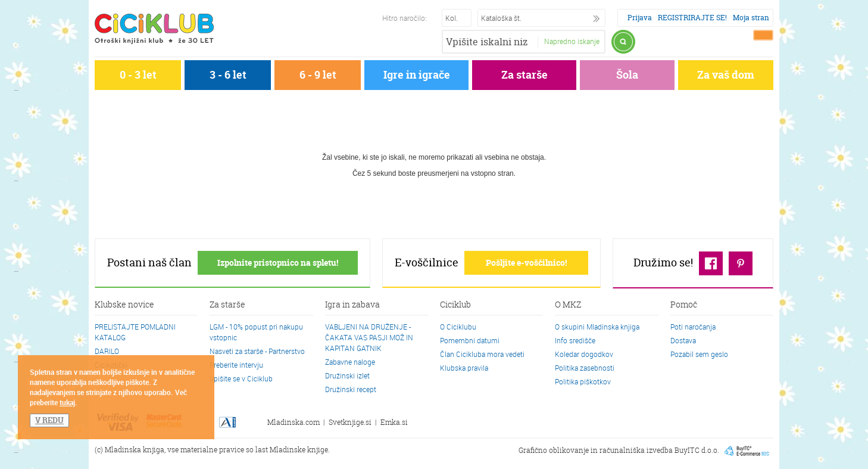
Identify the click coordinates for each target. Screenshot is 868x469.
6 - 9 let (318, 75)
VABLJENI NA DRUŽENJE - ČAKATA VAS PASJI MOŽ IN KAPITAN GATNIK (369, 337)
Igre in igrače (417, 75)
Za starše (524, 75)
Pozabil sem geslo (699, 354)
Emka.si (394, 422)
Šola (627, 75)
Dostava (683, 340)
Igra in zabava (352, 305)
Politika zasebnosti (585, 368)
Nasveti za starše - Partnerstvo (257, 351)
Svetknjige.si (350, 422)
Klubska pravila (464, 368)
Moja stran (751, 18)
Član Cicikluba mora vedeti (482, 354)
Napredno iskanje (572, 41)
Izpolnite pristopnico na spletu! (278, 263)
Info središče (575, 340)
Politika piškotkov (583, 381)
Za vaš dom (726, 75)
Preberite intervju (236, 365)
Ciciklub (455, 305)
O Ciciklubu (458, 327)
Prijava (640, 18)
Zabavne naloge (350, 362)
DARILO (107, 351)
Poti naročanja (693, 327)
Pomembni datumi (470, 340)
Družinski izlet (347, 375)
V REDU (49, 420)
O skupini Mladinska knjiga (597, 327)
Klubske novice (124, 305)
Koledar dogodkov (584, 354)
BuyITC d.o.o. (697, 450)
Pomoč (684, 305)
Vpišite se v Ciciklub (241, 378)
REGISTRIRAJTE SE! (692, 18)
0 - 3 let (138, 75)
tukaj (67, 402)
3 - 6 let (228, 75)
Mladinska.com (294, 422)
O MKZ (568, 305)
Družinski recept (351, 389)
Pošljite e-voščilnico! (526, 263)
